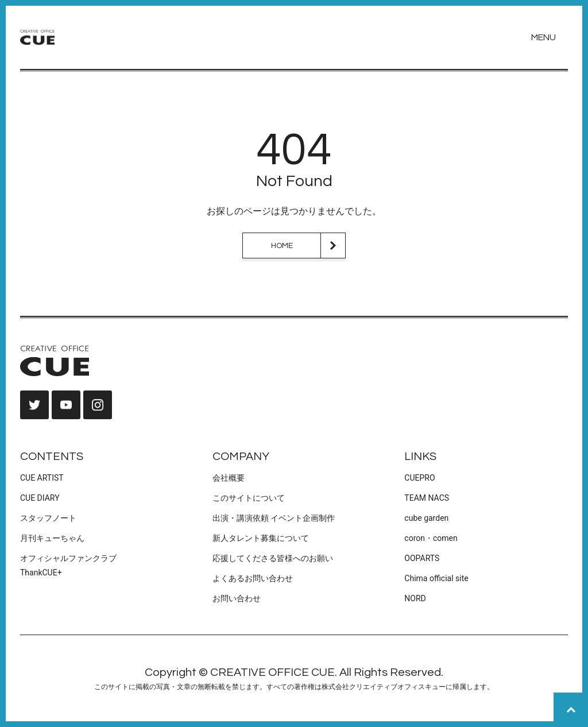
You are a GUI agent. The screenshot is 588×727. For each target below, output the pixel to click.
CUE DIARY (40, 498)
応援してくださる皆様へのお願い (273, 558)
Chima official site (436, 578)
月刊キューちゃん (52, 538)
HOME (282, 246)
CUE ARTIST (42, 478)
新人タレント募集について (261, 538)
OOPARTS (422, 558)
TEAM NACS (427, 498)
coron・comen (431, 538)
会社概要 (229, 478)
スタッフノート (48, 518)
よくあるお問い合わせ (253, 578)
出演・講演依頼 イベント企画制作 (274, 518)
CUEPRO (419, 478)
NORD (415, 598)
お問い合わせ (237, 598)
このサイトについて (249, 498)
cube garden (426, 518)
